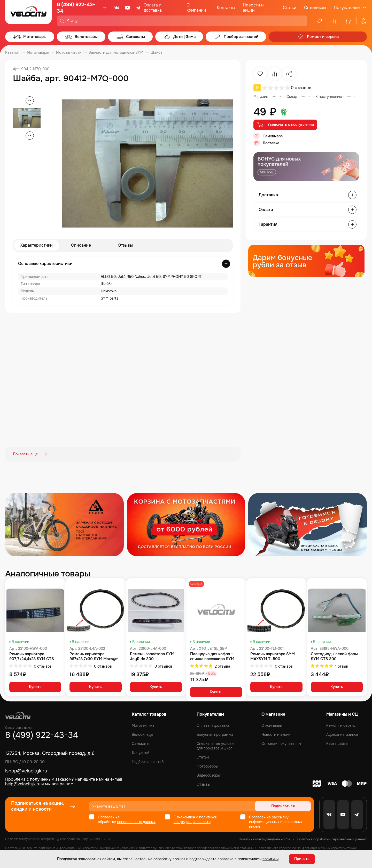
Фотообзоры (207, 766)
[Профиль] (362, 21)
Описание (81, 245)
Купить (35, 687)
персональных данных (136, 822)
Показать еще (30, 454)
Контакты (226, 8)
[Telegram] (138, 8)
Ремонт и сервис (341, 725)
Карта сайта (337, 743)
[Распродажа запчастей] (64, 524)
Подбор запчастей (148, 761)
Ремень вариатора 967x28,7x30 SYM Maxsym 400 (94, 656)
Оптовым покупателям (281, 743)
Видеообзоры (208, 775)
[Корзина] (348, 21)
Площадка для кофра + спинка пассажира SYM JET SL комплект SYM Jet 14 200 (215, 656)
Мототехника (143, 725)
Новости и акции (253, 8)
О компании (196, 8)
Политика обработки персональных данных (332, 839)
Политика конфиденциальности (264, 839)
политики (270, 859)
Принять (302, 859)
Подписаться (291, 806)
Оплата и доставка (153, 8)
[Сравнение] (334, 21)
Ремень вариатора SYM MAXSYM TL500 (273, 656)
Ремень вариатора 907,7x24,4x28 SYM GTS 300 (32, 656)
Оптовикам (315, 8)
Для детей (141, 752)
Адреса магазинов (342, 734)
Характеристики (37, 245)
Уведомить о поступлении (285, 125)
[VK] (117, 8)
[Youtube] (128, 8)
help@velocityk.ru (23, 784)
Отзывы (125, 245)
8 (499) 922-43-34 (76, 8)
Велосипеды (142, 734)
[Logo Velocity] (28, 13)
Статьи (290, 8)
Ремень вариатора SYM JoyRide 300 (152, 656)
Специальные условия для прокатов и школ (216, 746)
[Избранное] (319, 21)
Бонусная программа (215, 734)
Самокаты (141, 743)
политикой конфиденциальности (195, 819)
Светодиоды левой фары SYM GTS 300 (334, 656)
